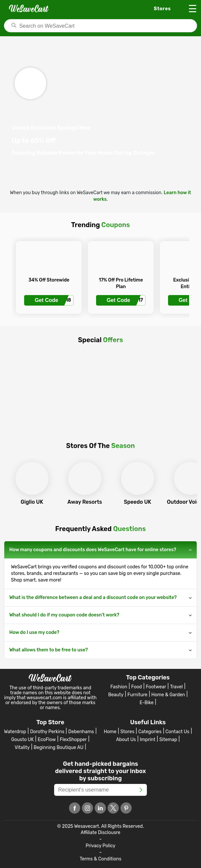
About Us (126, 740)
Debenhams (81, 732)
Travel (176, 687)
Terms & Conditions (100, 859)
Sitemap (168, 740)
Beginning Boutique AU (59, 748)
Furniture (137, 695)
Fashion (119, 687)
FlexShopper (73, 740)
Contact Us (177, 732)
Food (137, 687)
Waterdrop (15, 732)
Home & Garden (168, 695)
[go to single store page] (49, 266)
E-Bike (147, 703)
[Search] (100, 26)
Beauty (116, 695)
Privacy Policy (100, 846)
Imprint (148, 740)
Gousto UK (22, 740)
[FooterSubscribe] (141, 790)
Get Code (46, 300)
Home (110, 732)
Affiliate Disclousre (100, 833)
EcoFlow (47, 740)
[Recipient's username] (100, 790)
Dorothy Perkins (47, 732)
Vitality (22, 748)
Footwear (156, 687)
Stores (127, 732)
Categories (150, 732)
